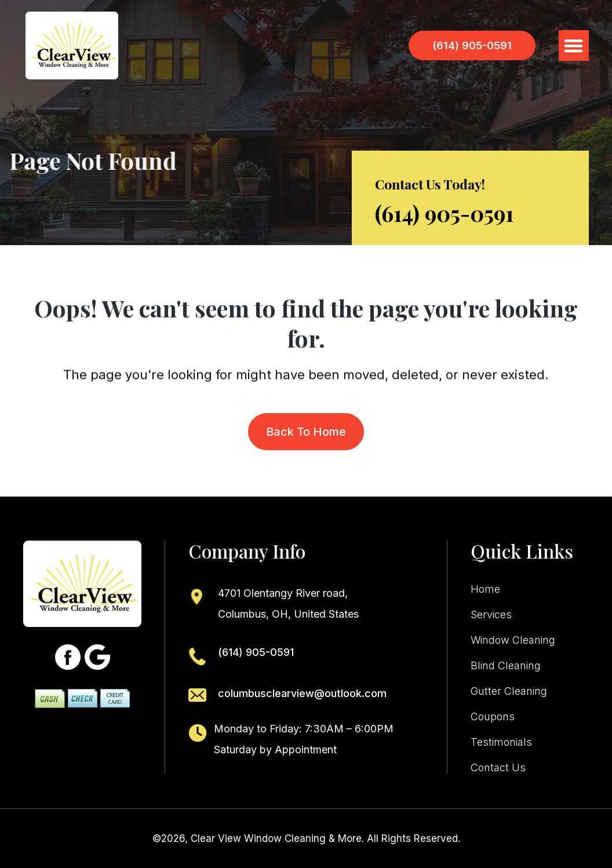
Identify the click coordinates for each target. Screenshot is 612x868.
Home (485, 589)
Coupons (493, 717)
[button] (574, 45)
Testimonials (501, 742)
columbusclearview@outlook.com (302, 693)
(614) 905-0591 (444, 213)
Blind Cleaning (506, 666)
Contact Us (498, 768)
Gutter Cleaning (509, 691)
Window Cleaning (513, 640)
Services (491, 615)
